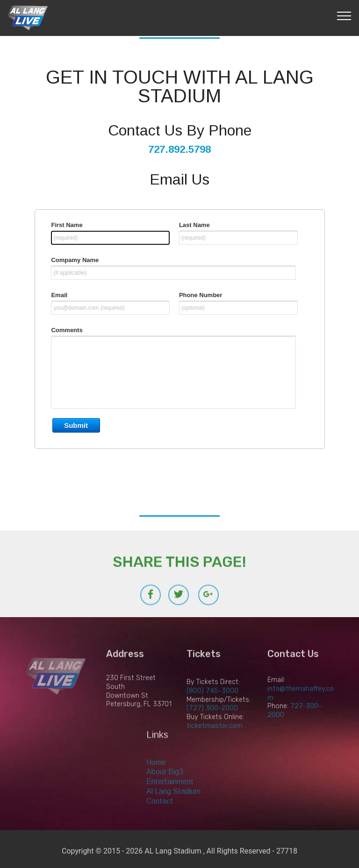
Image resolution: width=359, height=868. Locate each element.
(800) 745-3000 (212, 702)
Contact (160, 812)
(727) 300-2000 (212, 720)
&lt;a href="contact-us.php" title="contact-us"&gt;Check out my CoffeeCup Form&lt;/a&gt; (179, 344)
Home (156, 773)
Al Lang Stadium (173, 802)
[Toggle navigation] (344, 15)
